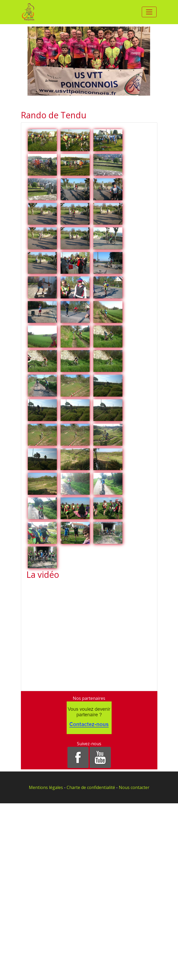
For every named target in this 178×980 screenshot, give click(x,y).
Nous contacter (134, 787)
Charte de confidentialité (91, 787)
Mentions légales (46, 787)
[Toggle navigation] (149, 12)
